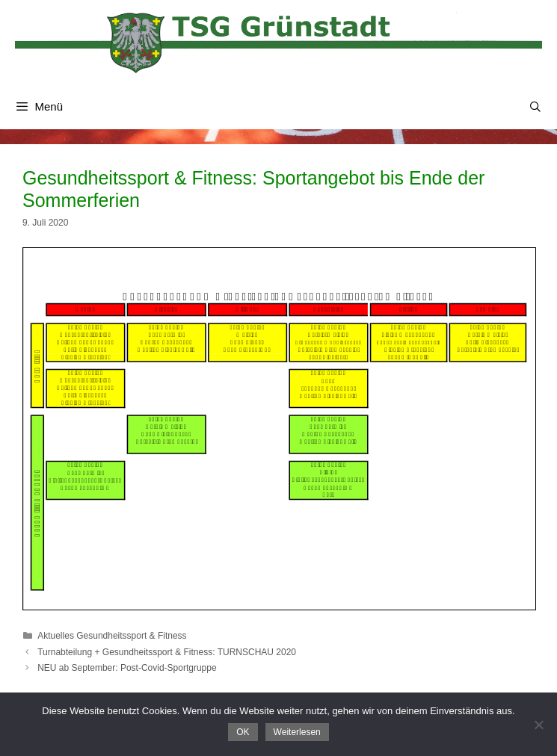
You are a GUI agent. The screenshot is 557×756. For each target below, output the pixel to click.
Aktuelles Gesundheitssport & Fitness (112, 636)
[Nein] (538, 725)
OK (243, 732)
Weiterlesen (297, 732)
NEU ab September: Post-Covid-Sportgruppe (127, 668)
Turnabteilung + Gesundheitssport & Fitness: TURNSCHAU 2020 (167, 652)
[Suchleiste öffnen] (535, 107)
